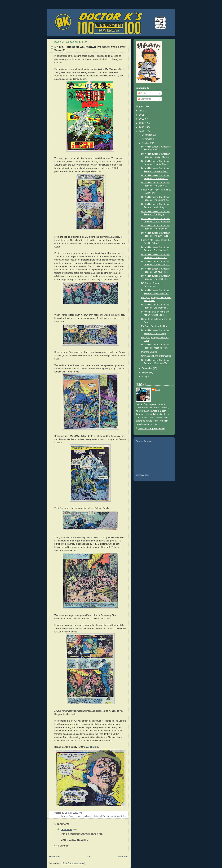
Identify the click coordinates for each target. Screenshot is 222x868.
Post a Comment (61, 846)
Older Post (123, 857)
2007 (142, 131)
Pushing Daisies (149, 352)
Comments (144, 99)
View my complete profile (151, 428)
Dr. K (158, 390)
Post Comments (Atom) (74, 863)
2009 (142, 123)
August (146, 372)
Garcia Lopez (75, 816)
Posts (142, 93)
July (144, 377)
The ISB (94, 747)
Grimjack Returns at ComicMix (156, 356)
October (146, 143)
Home (89, 857)
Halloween (88, 816)
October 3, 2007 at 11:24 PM (74, 840)
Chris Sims (66, 830)
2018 (142, 111)
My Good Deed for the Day (154, 326)
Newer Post (55, 857)
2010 (142, 119)
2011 (142, 115)
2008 (142, 127)
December (147, 135)
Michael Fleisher (102, 816)
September (147, 368)
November (147, 139)
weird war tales (119, 816)
